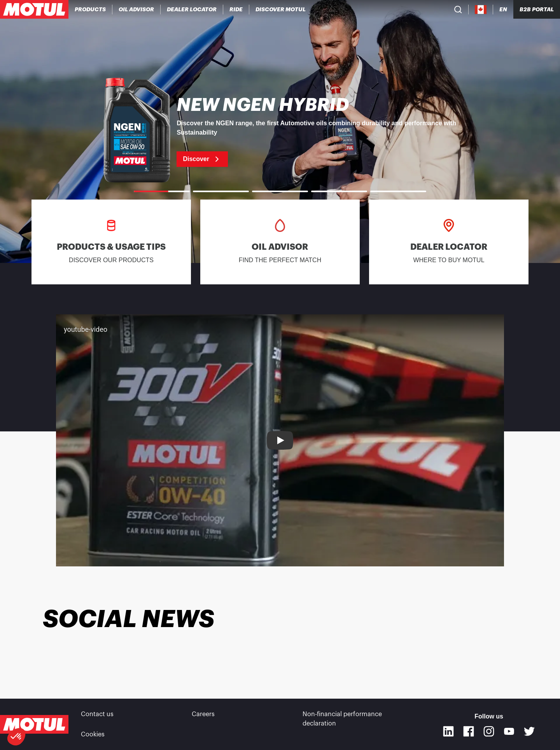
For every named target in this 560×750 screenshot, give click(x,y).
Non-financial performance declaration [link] (342, 719)
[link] (236, 9)
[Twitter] (529, 731)
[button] (16, 737)
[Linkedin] (448, 731)
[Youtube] (509, 731)
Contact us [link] (97, 714)
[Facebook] (469, 731)
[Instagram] (489, 731)
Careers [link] (203, 714)
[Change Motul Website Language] (503, 10)
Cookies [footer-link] (93, 734)
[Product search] (458, 9)
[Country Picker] (481, 10)
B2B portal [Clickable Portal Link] (537, 9)
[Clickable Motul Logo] (34, 9)
